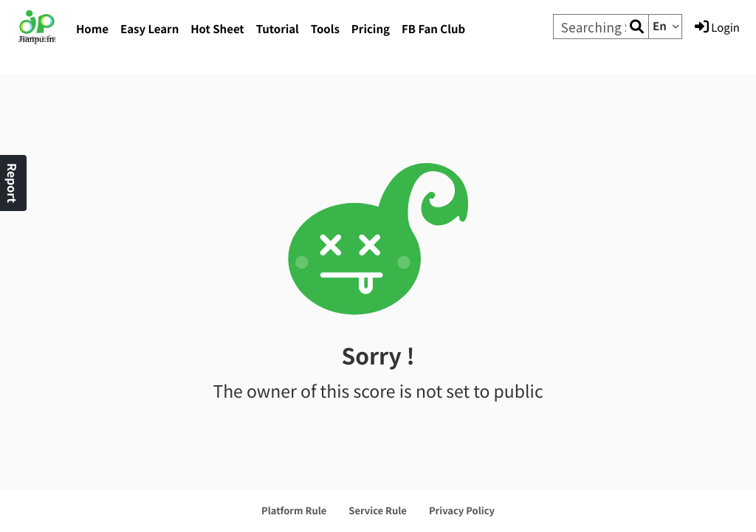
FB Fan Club (433, 29)
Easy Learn (150, 29)
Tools (325, 29)
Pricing (371, 29)
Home (92, 29)
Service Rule (378, 510)
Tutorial (278, 29)
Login (717, 27)
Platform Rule (294, 510)
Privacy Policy (462, 510)
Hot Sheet (217, 29)
